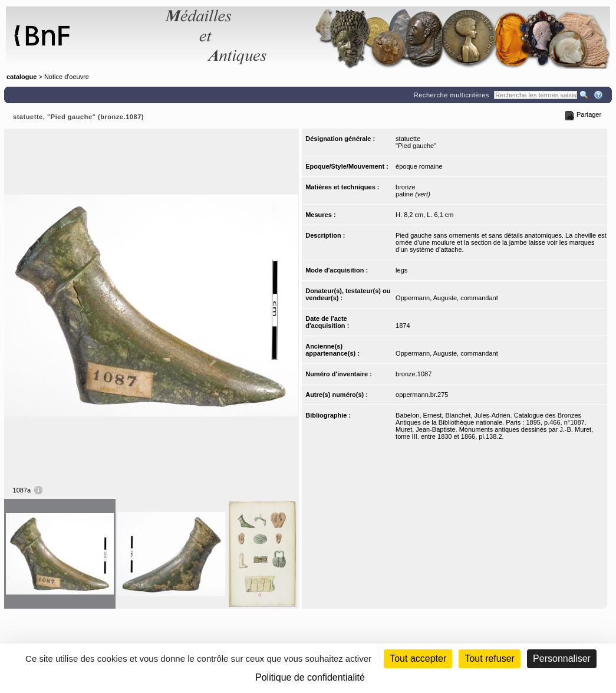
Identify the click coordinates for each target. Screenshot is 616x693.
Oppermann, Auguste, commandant (447, 298)
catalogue (22, 77)
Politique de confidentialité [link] (310, 677)
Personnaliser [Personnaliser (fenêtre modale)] (562, 658)
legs (401, 270)
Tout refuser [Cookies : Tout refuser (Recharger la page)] (489, 658)
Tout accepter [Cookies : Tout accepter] (418, 658)
